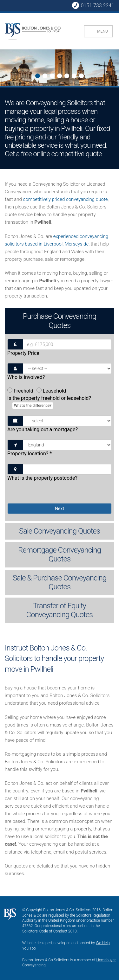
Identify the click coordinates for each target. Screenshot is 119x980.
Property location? (30, 454)
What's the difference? (33, 406)
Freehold (20, 391)
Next (5, 68)
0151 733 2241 (93, 5)
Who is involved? (26, 377)
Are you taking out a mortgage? (43, 429)
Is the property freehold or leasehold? (49, 402)
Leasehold (51, 391)
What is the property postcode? (42, 478)
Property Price (23, 353)
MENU (102, 31)
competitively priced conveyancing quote (65, 199)
